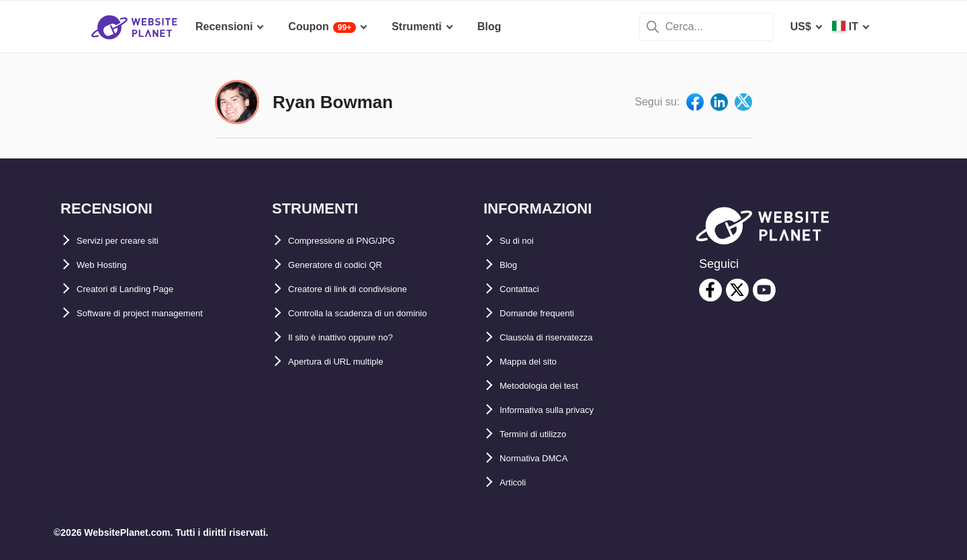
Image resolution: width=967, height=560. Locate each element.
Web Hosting (109, 265)
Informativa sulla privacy (563, 410)
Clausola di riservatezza (560, 337)
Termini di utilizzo (545, 434)
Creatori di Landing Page (140, 289)
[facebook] (710, 290)
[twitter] (737, 290)
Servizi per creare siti (131, 241)
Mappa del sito (537, 362)
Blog (512, 265)
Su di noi (522, 241)
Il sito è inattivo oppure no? (358, 337)
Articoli (518, 482)
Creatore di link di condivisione (368, 289)
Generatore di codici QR (350, 265)
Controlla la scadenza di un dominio (380, 313)
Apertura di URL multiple (351, 362)
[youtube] (764, 290)
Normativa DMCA (544, 458)
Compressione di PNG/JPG (357, 241)
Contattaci (526, 289)
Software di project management (159, 313)
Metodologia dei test (552, 386)
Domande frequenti (549, 313)
